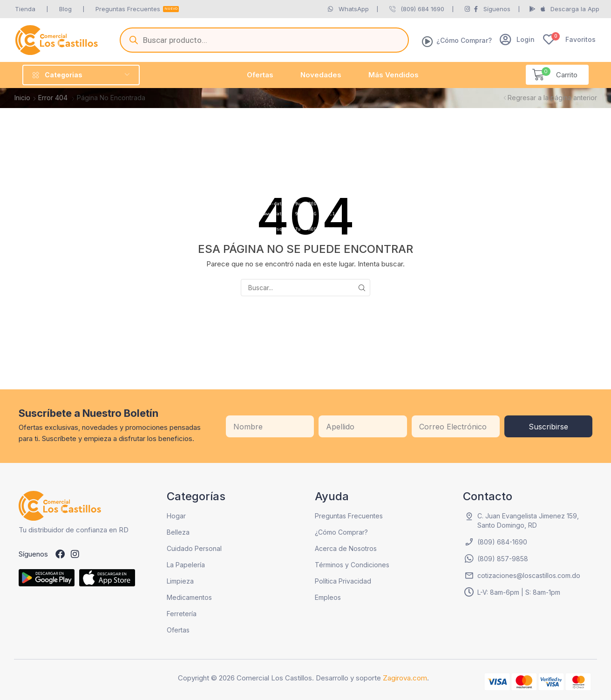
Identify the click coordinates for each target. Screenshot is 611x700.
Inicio (22, 98)
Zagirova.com (405, 678)
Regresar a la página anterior (552, 98)
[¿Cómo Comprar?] (428, 41)
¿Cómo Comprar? (464, 40)
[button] (517, 39)
